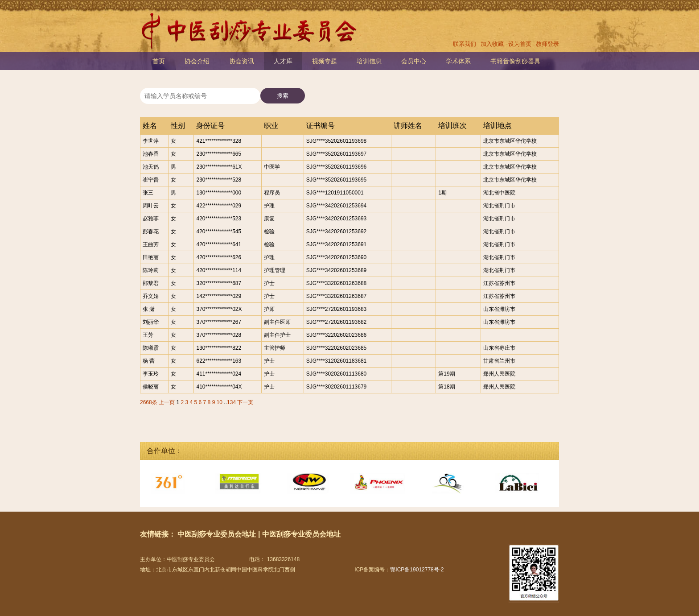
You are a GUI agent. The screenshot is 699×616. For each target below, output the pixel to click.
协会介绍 (197, 61)
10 (220, 402)
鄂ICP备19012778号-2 (417, 570)
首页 (159, 61)
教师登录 (547, 44)
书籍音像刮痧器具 (515, 61)
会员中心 (414, 61)
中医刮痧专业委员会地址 (217, 534)
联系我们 (465, 44)
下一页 (245, 402)
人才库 (283, 61)
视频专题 (325, 61)
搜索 (283, 96)
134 (231, 402)
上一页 (167, 402)
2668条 (149, 402)
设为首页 (520, 44)
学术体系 (458, 61)
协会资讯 (242, 61)
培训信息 (369, 61)
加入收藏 (492, 44)
